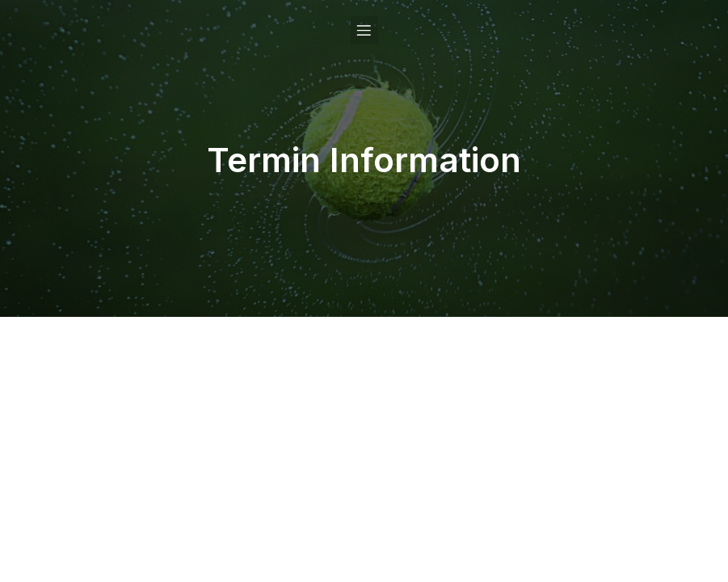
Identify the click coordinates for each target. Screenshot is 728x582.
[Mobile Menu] (364, 30)
